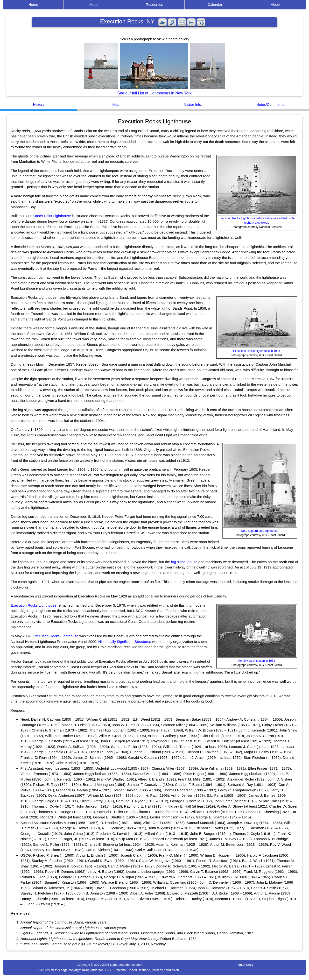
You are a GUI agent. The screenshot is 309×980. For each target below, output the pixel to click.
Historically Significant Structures (125, 642)
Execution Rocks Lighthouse (33, 605)
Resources (154, 4)
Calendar (215, 4)
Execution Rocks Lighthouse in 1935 (257, 351)
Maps (94, 4)
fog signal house (184, 562)
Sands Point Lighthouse (52, 216)
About (276, 4)
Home (33, 4)
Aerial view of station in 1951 (257, 661)
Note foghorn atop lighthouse (260, 531)
